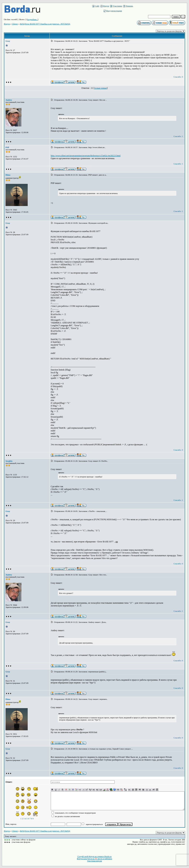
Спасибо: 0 (178, 77)
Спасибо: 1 (178, 136)
